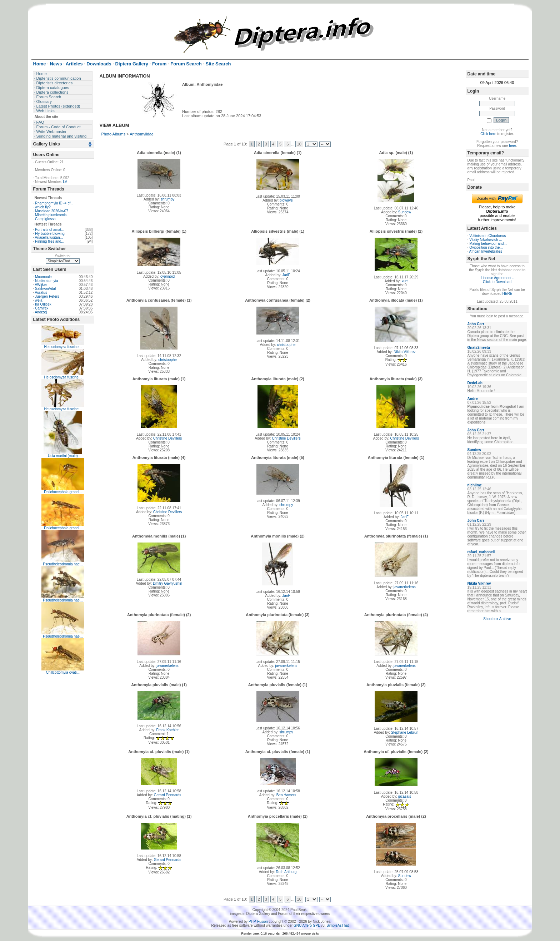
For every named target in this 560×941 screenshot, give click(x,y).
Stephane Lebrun (404, 732)
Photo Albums (113, 134)
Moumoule (43, 277)
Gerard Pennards (168, 795)
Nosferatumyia (46, 281)
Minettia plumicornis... (52, 215)
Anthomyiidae (142, 134)
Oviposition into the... (486, 247)
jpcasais (405, 796)
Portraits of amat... (50, 230)
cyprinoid (167, 276)
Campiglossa (45, 219)
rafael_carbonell (481, 552)
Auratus (41, 293)
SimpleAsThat (337, 925)
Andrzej (41, 312)
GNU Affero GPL (307, 925)
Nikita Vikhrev (404, 352)
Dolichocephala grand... (63, 492)
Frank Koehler (168, 730)
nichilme (475, 485)
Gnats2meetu (479, 348)
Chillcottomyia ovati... (63, 672)
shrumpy (167, 199)
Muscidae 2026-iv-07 (52, 211)
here (512, 146)
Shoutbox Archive (497, 619)
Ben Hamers (286, 795)
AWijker (41, 285)
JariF (286, 275)
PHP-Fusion (258, 922)
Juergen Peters (47, 296)
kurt (404, 281)
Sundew (405, 212)
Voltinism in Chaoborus (487, 236)
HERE (507, 294)
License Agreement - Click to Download (497, 280)
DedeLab (475, 383)
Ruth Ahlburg (286, 872)
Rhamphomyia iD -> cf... (54, 203)
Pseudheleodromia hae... (63, 564)
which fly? (43, 207)
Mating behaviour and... (488, 244)
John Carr (476, 324)
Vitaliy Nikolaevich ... (486, 240)
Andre (473, 399)
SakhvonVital (45, 289)
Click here (488, 134)
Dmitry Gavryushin (167, 583)
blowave (286, 200)
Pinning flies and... (50, 241)
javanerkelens (405, 587)
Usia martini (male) (63, 456)
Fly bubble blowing (50, 234)
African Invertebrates (486, 251)
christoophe (167, 360)
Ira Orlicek (43, 304)
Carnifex (42, 308)
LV (65, 182)
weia (39, 300)
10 (299, 144)
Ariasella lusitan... (49, 237)
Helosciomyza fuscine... (63, 347)
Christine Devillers (168, 438)
